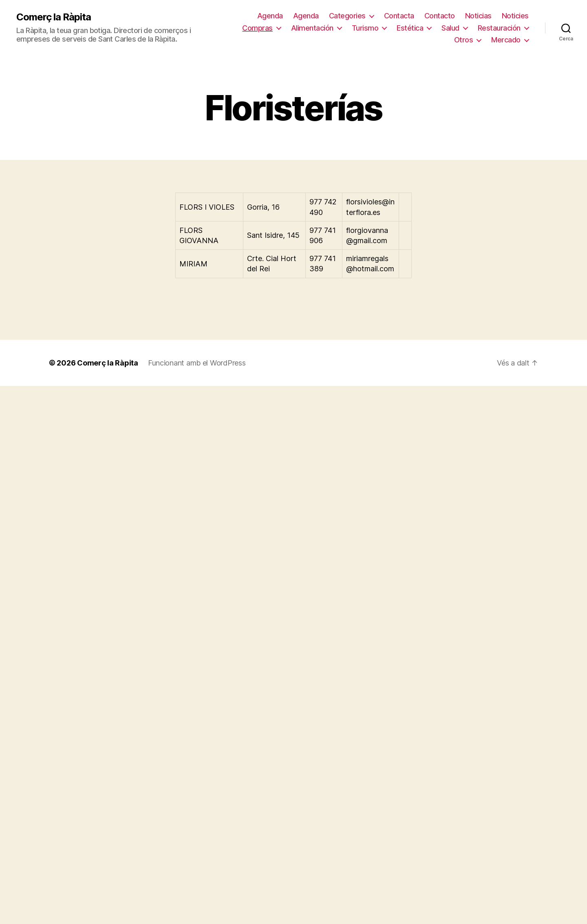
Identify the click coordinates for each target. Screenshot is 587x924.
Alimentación (312, 28)
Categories (347, 16)
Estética (410, 28)
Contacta (399, 16)
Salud (450, 28)
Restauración (499, 28)
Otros (464, 40)
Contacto (440, 16)
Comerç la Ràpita (54, 17)
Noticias (478, 16)
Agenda (270, 16)
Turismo (365, 28)
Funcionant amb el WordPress (197, 363)
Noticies (515, 16)
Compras (257, 28)
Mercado (506, 40)
